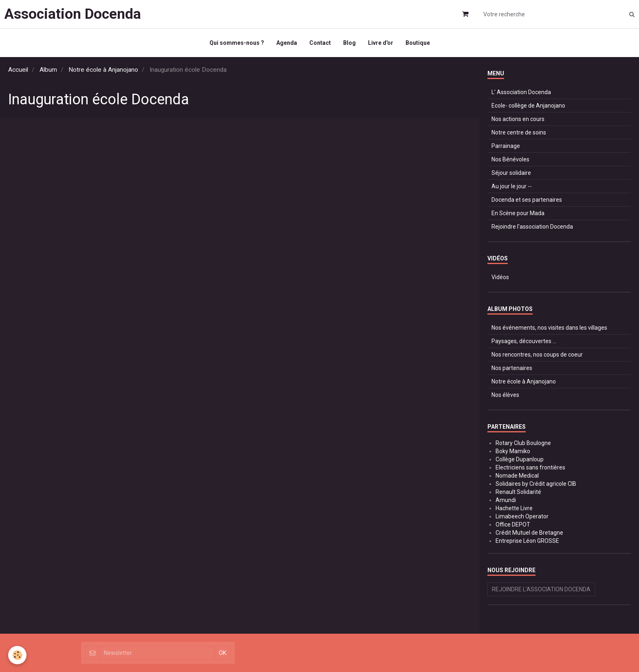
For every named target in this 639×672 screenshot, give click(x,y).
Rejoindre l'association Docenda (532, 227)
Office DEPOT (513, 524)
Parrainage (506, 146)
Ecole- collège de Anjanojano (528, 106)
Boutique (418, 43)
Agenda (287, 43)
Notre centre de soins (519, 132)
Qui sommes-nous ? (237, 43)
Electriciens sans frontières (530, 467)
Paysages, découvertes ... (524, 341)
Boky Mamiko (513, 451)
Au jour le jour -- (512, 186)
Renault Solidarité (518, 492)
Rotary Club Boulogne (523, 443)
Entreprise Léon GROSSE (527, 541)
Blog (349, 43)
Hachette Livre (514, 508)
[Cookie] (17, 655)
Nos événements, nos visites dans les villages (549, 328)
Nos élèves (505, 395)
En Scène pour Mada (518, 213)
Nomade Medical (517, 476)
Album (48, 70)
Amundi (506, 500)
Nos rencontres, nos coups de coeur (537, 355)
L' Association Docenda (521, 92)
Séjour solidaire (511, 173)
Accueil (18, 70)
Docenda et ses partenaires (527, 200)
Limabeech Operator (522, 516)
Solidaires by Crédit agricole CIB (536, 484)
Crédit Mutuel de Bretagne (529, 533)
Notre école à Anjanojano (103, 70)
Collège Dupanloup (520, 459)
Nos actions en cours (518, 119)
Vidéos (500, 277)
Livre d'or (381, 43)
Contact (320, 43)
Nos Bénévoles (510, 159)
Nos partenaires (512, 368)
